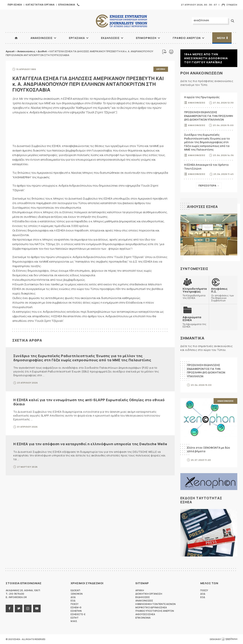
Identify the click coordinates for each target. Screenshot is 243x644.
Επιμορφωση (146, 38)
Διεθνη (161, 69)
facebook (9, 608)
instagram (28, 608)
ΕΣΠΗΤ (75, 618)
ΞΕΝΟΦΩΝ (77, 594)
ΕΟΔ (73, 601)
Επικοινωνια (67, 5)
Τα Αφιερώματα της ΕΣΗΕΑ (195, 322)
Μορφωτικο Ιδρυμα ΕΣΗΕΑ (151, 607)
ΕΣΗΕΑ (121, 21)
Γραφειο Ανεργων (187, 38)
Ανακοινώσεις (26, 51)
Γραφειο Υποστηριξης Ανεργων (155, 611)
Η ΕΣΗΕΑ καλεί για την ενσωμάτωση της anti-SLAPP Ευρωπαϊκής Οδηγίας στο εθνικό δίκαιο (89, 402)
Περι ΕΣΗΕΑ (15, 5)
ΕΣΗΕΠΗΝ (76, 611)
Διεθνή (42, 51)
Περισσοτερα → (209, 185)
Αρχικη (140, 590)
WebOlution (229, 639)
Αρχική (10, 51)
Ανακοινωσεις (42, 38)
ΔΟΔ (73, 597)
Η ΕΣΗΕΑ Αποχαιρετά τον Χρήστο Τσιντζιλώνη (206, 167)
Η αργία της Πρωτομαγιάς (202, 97)
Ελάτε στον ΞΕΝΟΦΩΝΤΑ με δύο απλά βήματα (208, 449)
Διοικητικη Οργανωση (149, 594)
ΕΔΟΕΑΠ (75, 590)
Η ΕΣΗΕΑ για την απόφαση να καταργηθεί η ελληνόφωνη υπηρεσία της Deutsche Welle (90, 444)
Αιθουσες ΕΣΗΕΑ (202, 207)
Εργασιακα (77, 38)
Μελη (221, 38)
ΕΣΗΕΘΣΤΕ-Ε (78, 614)
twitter (19, 608)
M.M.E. (74, 621)
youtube (37, 608)
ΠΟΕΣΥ (75, 604)
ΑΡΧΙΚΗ (16, 38)
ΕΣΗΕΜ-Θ (76, 607)
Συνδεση (232, 5)
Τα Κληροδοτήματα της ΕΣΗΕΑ (195, 293)
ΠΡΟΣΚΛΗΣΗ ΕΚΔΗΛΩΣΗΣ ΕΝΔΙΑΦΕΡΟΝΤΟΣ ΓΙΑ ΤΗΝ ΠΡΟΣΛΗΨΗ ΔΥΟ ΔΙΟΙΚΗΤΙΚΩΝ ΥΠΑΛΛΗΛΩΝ (209, 116)
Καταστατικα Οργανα (40, 5)
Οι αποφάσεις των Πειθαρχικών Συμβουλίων (223, 294)
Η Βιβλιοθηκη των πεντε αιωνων (155, 604)
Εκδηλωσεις (110, 38)
